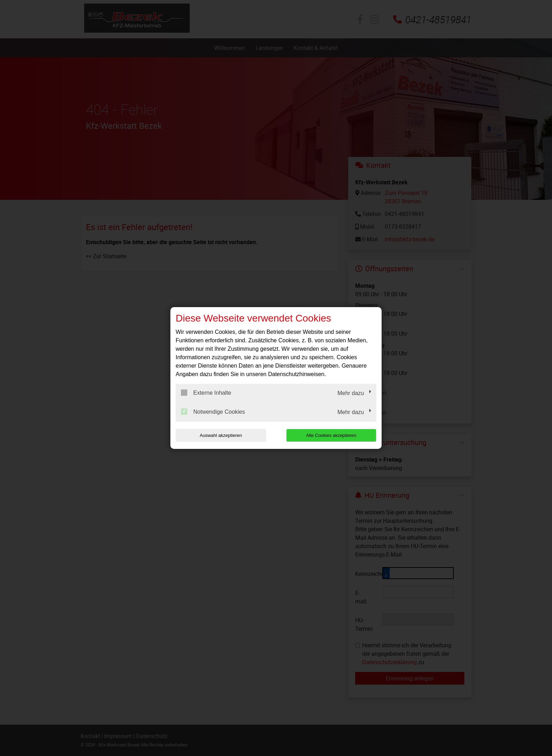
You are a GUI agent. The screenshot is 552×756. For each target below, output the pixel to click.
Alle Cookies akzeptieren (331, 435)
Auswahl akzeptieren (221, 435)
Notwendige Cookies (213, 412)
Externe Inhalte (206, 393)
